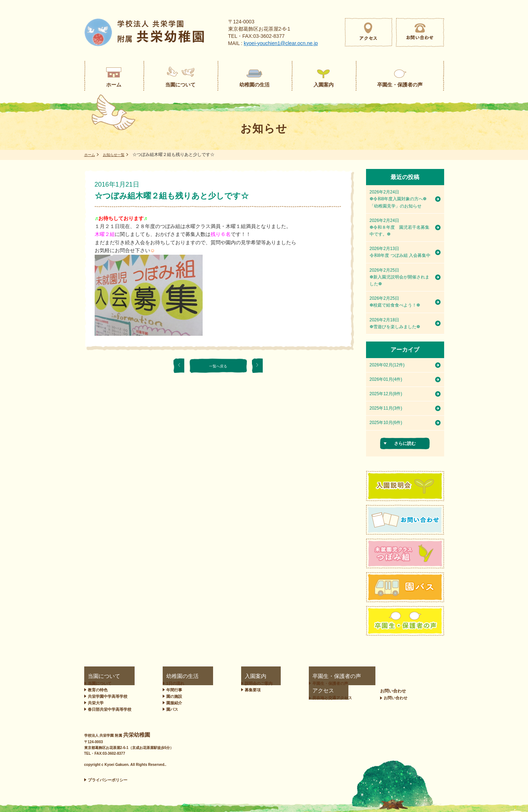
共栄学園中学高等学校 (108, 696)
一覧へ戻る (218, 365)
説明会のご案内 (231, 683)
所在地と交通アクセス (364, 683)
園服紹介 (171, 703)
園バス (169, 709)
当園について (97, 676)
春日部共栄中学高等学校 (110, 709)
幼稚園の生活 (172, 676)
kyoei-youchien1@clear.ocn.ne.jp (281, 43)
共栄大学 (96, 703)
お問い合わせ (424, 676)
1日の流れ (172, 683)
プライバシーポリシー (108, 780)
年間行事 (171, 690)
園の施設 (171, 696)
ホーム (91, 155)
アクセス (349, 676)
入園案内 (222, 676)
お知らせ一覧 (118, 155)
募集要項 (225, 690)
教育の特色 (98, 690)
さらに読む (405, 443)
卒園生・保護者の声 (292, 676)
